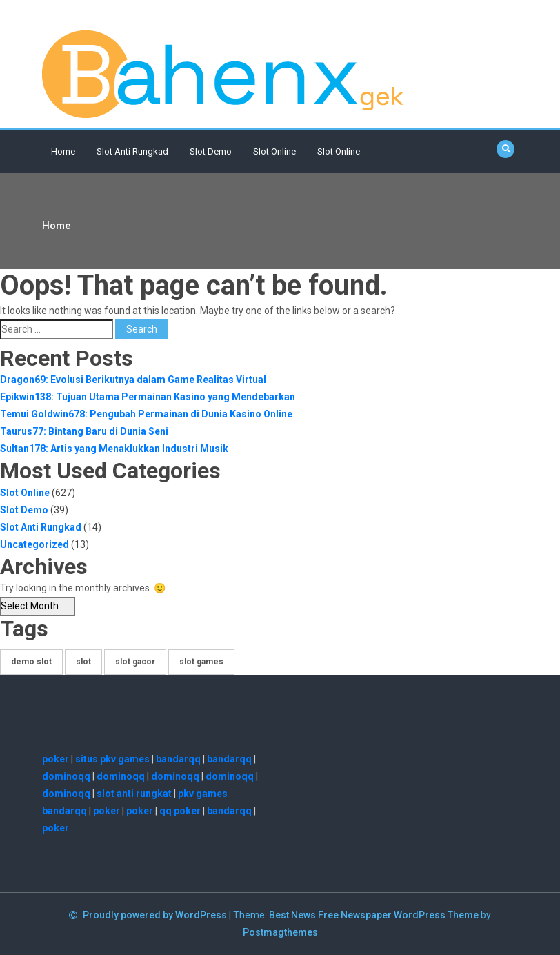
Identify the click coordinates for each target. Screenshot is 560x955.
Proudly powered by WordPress (156, 915)
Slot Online (274, 151)
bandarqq (178, 759)
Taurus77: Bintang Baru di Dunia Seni (84, 431)
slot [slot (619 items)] (83, 662)
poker (56, 759)
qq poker (180, 811)
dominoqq (66, 776)
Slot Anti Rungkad (132, 151)
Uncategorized (34, 544)
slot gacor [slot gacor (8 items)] (135, 662)
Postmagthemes (280, 932)
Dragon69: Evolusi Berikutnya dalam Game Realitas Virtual (133, 380)
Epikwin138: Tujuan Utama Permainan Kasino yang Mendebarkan (148, 397)
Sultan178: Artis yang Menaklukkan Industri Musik (114, 449)
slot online (339, 151)
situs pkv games (112, 759)
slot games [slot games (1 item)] (201, 662)
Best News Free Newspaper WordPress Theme (374, 915)
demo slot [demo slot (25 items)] (31, 662)
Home (63, 151)
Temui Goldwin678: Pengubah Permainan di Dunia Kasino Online (146, 414)
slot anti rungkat (134, 794)
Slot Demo (211, 151)
